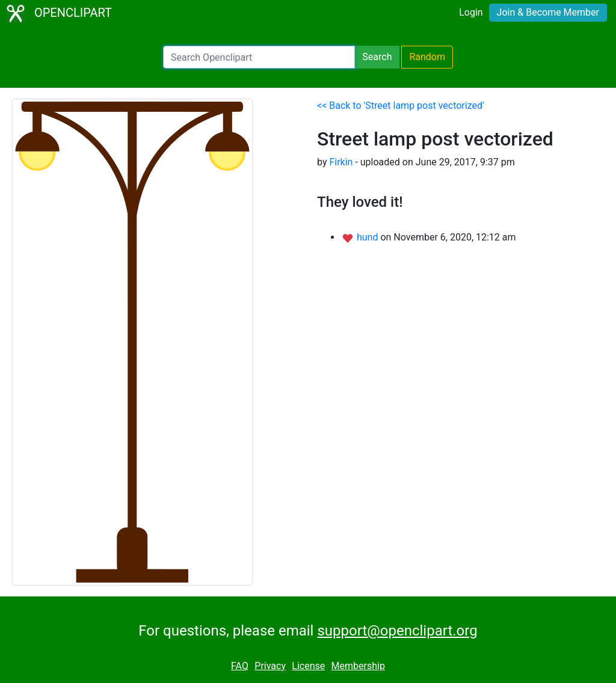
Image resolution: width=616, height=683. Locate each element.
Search (377, 57)
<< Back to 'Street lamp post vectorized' (401, 106)
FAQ (240, 666)
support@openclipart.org (397, 631)
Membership (358, 666)
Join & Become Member (548, 12)
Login (471, 12)
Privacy (270, 666)
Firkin (341, 162)
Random (427, 57)
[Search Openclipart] (259, 57)
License (308, 666)
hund (368, 237)
